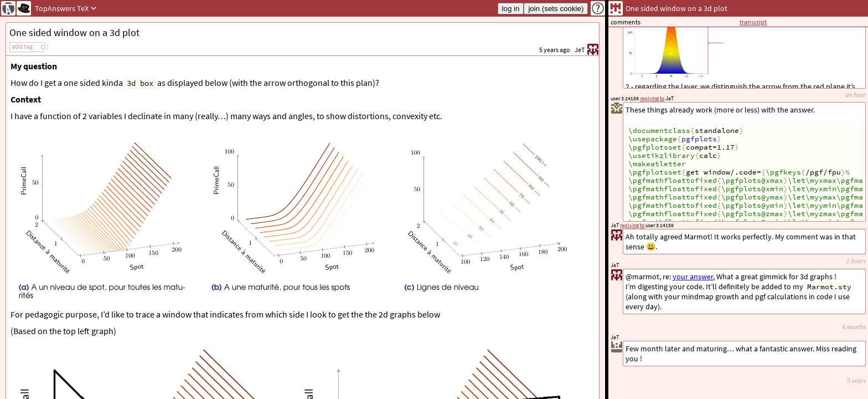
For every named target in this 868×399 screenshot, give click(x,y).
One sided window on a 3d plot (74, 32)
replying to (632, 225)
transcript (753, 22)
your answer (693, 277)
